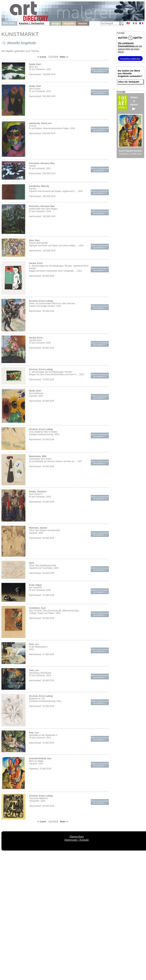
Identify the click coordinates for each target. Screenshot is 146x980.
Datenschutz (77, 836)
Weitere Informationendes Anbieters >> (100, 70)
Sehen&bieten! (134, 103)
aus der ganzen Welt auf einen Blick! (130, 47)
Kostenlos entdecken (130, 58)
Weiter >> (64, 57)
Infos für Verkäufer (129, 82)
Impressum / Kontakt (77, 840)
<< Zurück (42, 57)
